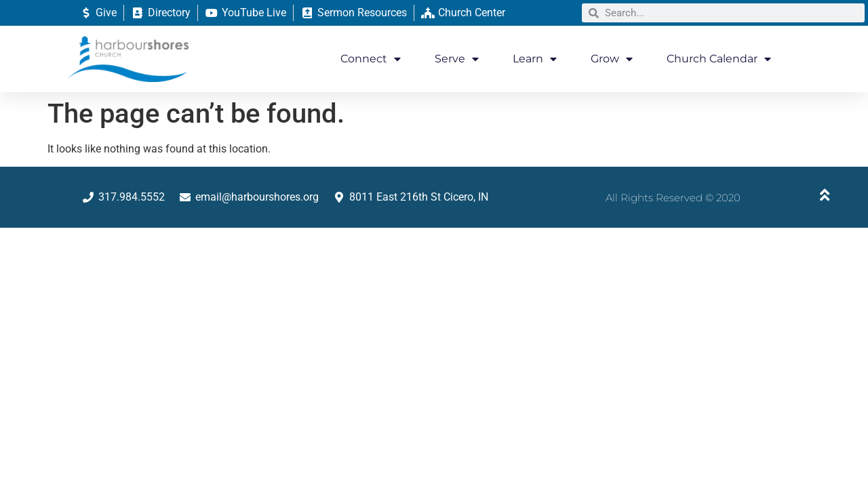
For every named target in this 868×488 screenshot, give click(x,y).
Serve (457, 59)
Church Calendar (719, 59)
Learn (535, 59)
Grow (612, 59)
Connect (371, 59)
